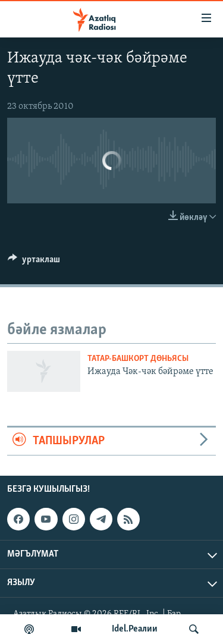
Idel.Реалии (135, 629)
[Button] (34, 262)
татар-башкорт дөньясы (138, 359)
